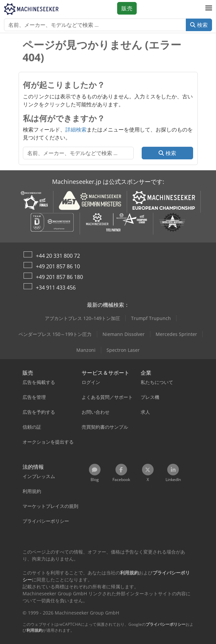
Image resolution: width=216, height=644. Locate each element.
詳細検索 (76, 130)
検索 (199, 25)
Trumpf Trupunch (151, 318)
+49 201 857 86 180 (59, 277)
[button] (209, 8)
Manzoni (86, 350)
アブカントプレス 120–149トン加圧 (82, 318)
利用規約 (35, 630)
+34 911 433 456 (56, 288)
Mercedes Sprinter (176, 334)
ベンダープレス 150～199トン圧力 (55, 334)
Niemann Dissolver (124, 334)
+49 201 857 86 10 (58, 266)
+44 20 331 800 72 (58, 256)
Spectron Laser (123, 350)
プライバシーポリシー (166, 624)
